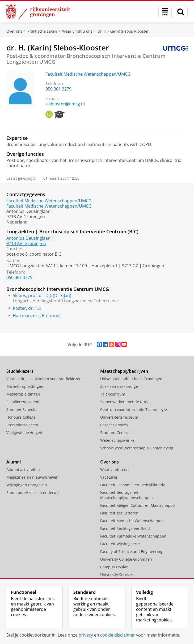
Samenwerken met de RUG (124, 402)
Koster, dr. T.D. (28, 308)
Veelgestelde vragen (24, 433)
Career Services (114, 425)
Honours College (21, 417)
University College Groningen (126, 559)
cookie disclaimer (118, 635)
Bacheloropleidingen (25, 386)
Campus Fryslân (114, 567)
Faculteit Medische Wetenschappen (132, 521)
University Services (117, 575)
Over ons (14, 31)
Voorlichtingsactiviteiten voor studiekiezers (45, 379)
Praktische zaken (42, 31)
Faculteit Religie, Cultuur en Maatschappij (138, 505)
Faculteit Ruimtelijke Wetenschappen (133, 536)
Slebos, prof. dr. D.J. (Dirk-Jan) (42, 295)
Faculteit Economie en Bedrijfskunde (133, 485)
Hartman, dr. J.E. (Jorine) (37, 316)
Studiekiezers (20, 371)
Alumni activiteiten (23, 469)
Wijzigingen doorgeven (27, 485)
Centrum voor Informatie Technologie (134, 409)
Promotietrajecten (22, 425)
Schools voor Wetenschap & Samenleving (137, 448)
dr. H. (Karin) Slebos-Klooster (123, 31)
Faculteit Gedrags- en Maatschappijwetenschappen (126, 495)
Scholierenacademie (24, 402)
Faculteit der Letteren (119, 513)
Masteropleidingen (23, 394)
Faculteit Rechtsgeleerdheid (125, 528)
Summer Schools (21, 409)
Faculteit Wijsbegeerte (120, 544)
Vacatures (109, 477)
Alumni (14, 462)
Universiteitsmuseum (119, 417)
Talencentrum (113, 394)
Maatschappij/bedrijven (124, 371)
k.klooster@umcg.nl (65, 104)
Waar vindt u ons (77, 31)
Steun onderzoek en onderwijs (33, 493)
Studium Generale (116, 433)
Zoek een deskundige (119, 386)
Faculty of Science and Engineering (131, 551)
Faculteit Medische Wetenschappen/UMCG (88, 74)
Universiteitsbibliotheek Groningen (131, 379)
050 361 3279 (58, 89)
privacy (86, 635)
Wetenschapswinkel (118, 440)
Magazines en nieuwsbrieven (32, 477)
